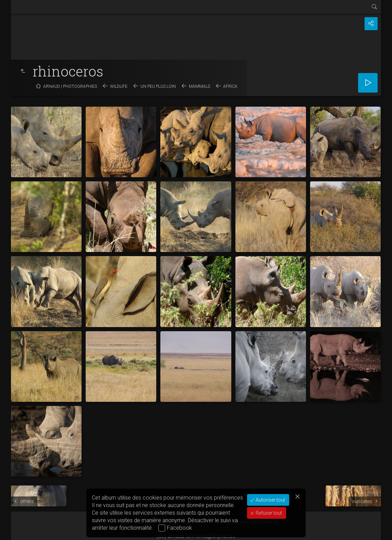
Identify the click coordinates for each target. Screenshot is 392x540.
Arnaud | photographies (70, 86)
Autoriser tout (270, 500)
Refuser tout (268, 513)
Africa (230, 86)
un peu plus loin (158, 86)
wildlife (119, 86)
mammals (199, 86)
